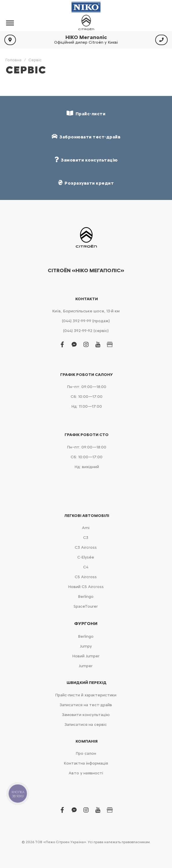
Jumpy (86, 646)
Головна (13, 60)
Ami (86, 528)
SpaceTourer (86, 606)
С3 (86, 538)
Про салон (86, 753)
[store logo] (86, 23)
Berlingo (86, 597)
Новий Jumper (86, 656)
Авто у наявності (86, 773)
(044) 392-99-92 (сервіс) (86, 331)
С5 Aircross (86, 577)
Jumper (86, 666)
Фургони (86, 624)
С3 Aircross (86, 547)
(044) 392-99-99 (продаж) (86, 321)
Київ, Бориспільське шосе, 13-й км (86, 311)
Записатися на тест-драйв (86, 705)
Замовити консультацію (86, 715)
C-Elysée (86, 557)
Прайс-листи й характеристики (86, 695)
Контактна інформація (86, 763)
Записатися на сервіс (86, 725)
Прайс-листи (86, 113)
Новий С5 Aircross (86, 587)
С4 (86, 567)
